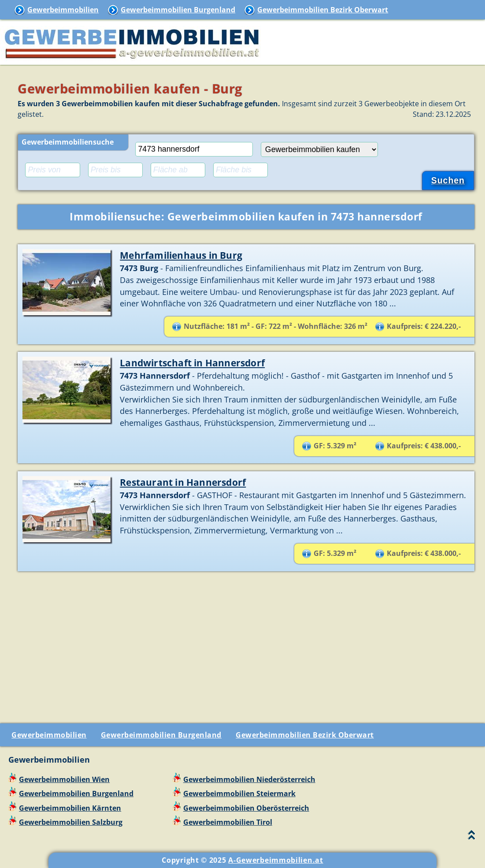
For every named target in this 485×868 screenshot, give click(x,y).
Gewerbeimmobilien (63, 10)
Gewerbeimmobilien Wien (64, 779)
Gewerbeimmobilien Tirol (228, 822)
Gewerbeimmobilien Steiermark (239, 793)
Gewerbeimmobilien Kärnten (70, 808)
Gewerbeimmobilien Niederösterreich (249, 779)
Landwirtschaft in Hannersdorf (192, 363)
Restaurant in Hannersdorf (183, 482)
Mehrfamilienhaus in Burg (181, 255)
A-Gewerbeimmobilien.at (276, 860)
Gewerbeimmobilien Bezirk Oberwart (323, 10)
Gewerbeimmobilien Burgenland (178, 10)
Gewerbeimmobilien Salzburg (71, 822)
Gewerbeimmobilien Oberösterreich (246, 808)
